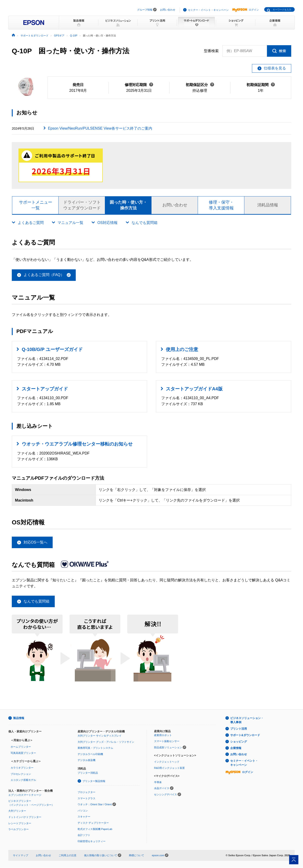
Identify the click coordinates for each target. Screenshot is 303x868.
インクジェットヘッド (167, 762)
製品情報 (19, 718)
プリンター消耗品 (88, 773)
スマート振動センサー (167, 741)
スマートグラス (86, 799)
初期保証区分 (200, 85)
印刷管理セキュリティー (92, 841)
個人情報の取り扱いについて (103, 856)
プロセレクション (21, 774)
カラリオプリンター (22, 768)
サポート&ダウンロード (245, 735)
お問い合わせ (168, 10)
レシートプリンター (20, 823)
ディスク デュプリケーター (93, 823)
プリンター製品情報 (94, 781)
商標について (136, 856)
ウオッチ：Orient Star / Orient (95, 805)
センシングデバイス (165, 795)
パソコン (83, 811)
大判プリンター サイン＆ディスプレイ (100, 736)
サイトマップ (21, 856)
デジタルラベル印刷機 (90, 754)
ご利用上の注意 (68, 856)
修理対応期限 (139, 85)
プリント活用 (239, 729)
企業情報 (236, 748)
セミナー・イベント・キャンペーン (208, 10)
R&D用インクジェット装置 (169, 768)
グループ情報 (145, 10)
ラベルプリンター (18, 829)
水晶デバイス (162, 788)
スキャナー (84, 817)
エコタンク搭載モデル (23, 780)
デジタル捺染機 (86, 760)
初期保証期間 (261, 85)
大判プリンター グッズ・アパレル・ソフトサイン (106, 742)
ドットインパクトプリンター (25, 817)
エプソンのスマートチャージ (25, 795)
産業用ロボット (163, 735)
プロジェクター (86, 792)
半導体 (158, 782)
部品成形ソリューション (168, 748)
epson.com (158, 856)
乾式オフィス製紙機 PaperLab (95, 829)
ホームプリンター (21, 747)
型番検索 (211, 51)
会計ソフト (84, 835)
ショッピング (239, 742)
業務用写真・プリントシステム (95, 748)
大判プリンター (17, 811)
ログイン (245, 10)
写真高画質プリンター (23, 753)
